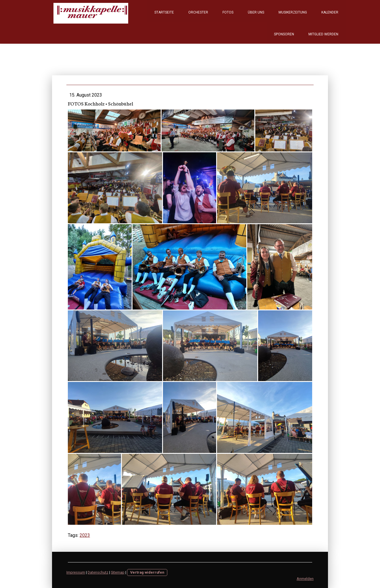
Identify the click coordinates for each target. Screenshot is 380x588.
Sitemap (118, 572)
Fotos (228, 12)
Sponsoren (284, 34)
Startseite (164, 12)
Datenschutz (98, 572)
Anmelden (305, 579)
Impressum (76, 572)
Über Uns (256, 12)
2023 (85, 535)
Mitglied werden (323, 34)
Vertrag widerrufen (147, 572)
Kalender (330, 12)
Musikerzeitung (293, 12)
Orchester (198, 12)
